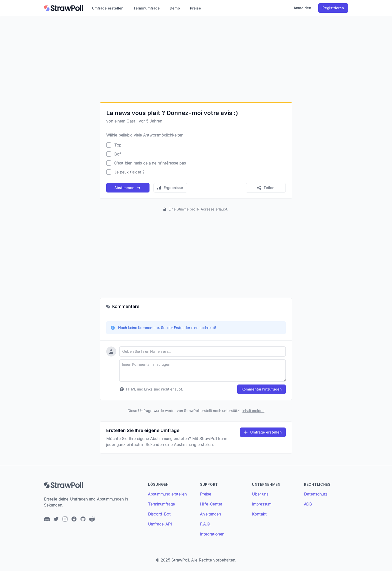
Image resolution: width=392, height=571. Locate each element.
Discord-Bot (159, 514)
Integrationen (212, 534)
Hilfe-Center (211, 504)
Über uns (260, 494)
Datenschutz (316, 494)
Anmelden (302, 8)
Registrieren (333, 8)
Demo (175, 8)
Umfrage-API (160, 524)
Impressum (262, 504)
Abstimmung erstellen (167, 494)
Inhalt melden (253, 411)
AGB (308, 504)
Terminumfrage (146, 8)
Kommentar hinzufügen (261, 389)
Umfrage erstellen (108, 8)
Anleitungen (210, 514)
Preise (195, 8)
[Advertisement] (196, 59)
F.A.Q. (205, 524)
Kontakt (259, 514)
